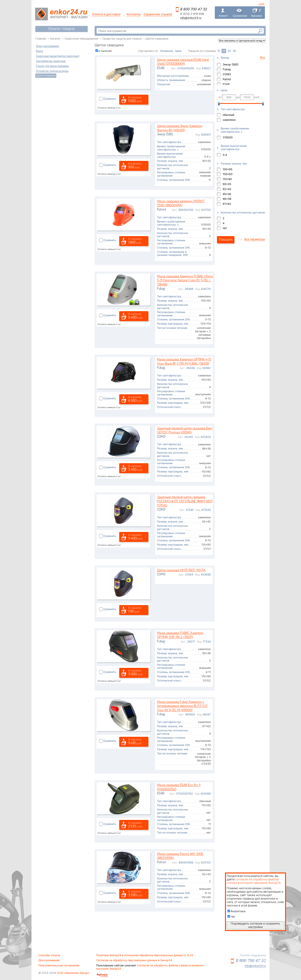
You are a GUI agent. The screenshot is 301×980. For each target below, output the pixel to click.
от (220, 97)
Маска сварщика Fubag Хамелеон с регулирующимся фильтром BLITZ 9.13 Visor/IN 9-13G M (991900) (182, 706)
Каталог (55, 38)
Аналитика (236, 911)
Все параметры (255, 239)
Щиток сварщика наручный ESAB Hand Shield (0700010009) (183, 62)
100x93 (228, 174)
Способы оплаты (49, 955)
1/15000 (228, 137)
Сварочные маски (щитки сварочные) (58, 56)
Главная (41, 38)
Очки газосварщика (47, 46)
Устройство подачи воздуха (52, 71)
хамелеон (229, 120)
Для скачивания (49, 960)
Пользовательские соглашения (59, 965)
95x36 (227, 194)
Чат (231, 917)
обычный (228, 115)
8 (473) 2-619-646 (192, 14)
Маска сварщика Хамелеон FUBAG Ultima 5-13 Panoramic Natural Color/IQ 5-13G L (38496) (185, 281)
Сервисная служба (158, 14)
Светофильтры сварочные (51, 61)
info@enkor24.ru (191, 18)
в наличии (105, 51)
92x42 (227, 189)
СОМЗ (227, 74)
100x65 (227, 169)
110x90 (227, 179)
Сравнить (110, 99)
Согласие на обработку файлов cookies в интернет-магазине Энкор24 (150, 967)
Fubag (227, 69)
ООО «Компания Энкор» (73, 973)
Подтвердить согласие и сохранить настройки (255, 925)
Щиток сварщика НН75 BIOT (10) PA (181, 570)
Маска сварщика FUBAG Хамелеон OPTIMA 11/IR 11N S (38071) (180, 635)
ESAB (226, 84)
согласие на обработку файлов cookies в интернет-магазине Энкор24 (253, 881)
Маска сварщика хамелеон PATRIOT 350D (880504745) (181, 204)
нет (225, 228)
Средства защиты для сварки (122, 38)
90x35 (227, 184)
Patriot (227, 79)
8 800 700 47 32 (194, 9)
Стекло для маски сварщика (52, 66)
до (238, 97)
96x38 (227, 199)
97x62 (227, 204)
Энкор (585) (231, 64)
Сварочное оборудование (81, 38)
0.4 (225, 155)
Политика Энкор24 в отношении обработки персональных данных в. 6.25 (145, 955)
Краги (39, 51)
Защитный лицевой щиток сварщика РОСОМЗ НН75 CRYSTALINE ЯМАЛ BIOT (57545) (185, 501)
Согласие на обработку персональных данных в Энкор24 (134, 960)
